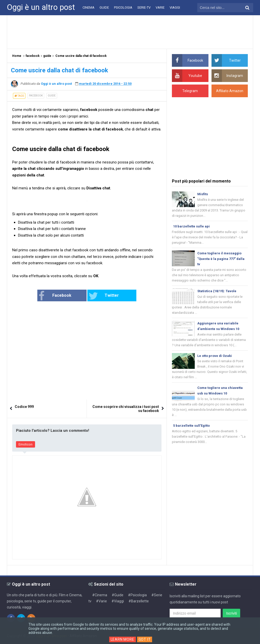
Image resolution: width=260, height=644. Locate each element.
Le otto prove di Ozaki (215, 356)
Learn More (123, 639)
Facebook (55, 296)
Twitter (104, 296)
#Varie (101, 601)
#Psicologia (137, 595)
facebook (36, 96)
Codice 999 (24, 407)
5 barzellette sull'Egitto (191, 426)
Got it (145, 639)
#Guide (118, 595)
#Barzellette (139, 601)
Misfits (203, 194)
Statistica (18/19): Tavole (217, 291)
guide (52, 96)
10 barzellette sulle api (191, 226)
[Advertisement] (130, 32)
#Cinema (100, 595)
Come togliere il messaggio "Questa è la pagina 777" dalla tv (221, 259)
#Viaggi (118, 601)
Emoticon (26, 444)
